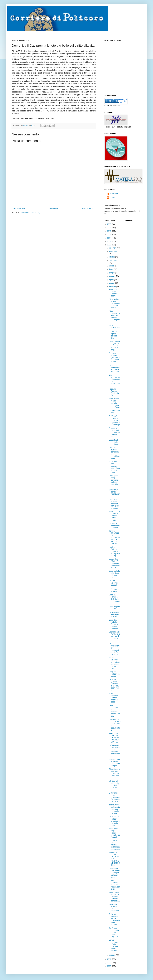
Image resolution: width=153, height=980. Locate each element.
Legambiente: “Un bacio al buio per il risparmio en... (115, 636)
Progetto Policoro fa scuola (114, 674)
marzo (112, 283)
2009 (109, 966)
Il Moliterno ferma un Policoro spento (113, 293)
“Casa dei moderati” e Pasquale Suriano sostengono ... (115, 316)
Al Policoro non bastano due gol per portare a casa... (114, 467)
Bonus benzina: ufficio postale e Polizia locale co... (114, 945)
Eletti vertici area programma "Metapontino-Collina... (115, 797)
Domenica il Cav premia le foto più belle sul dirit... (114, 873)
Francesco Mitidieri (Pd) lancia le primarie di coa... (114, 357)
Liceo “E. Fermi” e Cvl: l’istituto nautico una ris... (115, 599)
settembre (113, 260)
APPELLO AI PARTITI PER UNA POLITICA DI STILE (114, 738)
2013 (109, 241)
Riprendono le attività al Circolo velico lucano (114, 516)
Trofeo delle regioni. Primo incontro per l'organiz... (115, 833)
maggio (112, 276)
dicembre (113, 248)
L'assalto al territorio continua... (114, 442)
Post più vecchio (88, 208)
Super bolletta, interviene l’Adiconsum (115, 574)
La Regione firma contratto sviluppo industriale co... (114, 481)
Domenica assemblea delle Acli (114, 526)
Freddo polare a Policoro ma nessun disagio (114, 763)
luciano (112, 197)
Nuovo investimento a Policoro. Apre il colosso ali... (114, 332)
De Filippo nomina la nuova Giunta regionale (114, 932)
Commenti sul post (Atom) (30, 213)
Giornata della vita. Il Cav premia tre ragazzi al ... (114, 773)
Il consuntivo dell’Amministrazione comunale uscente (114, 809)
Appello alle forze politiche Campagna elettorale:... (115, 845)
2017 (109, 228)
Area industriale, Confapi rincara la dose (114, 698)
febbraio (113, 286)
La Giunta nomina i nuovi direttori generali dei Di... (115, 711)
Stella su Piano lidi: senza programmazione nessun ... (114, 919)
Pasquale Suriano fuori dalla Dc (114, 392)
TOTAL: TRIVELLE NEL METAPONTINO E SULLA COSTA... (114, 537)
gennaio (113, 955)
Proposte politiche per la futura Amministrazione (115, 885)
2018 (109, 224)
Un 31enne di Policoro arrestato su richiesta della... (115, 821)
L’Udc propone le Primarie (115, 608)
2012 (109, 245)
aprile (112, 280)
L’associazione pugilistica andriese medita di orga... (115, 346)
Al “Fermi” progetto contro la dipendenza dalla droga (115, 420)
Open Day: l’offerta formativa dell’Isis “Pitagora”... (115, 624)
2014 (109, 238)
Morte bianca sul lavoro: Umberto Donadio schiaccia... (114, 897)
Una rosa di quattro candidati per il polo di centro (114, 504)
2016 (109, 231)
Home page (54, 208)
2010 (109, 963)
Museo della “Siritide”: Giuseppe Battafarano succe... (115, 563)
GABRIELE (114, 194)
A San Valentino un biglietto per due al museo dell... (114, 663)
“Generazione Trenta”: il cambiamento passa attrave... (115, 304)
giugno (112, 273)
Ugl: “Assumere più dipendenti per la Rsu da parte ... (114, 649)
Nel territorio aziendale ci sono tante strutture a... (115, 368)
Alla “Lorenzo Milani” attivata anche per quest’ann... (115, 403)
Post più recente (19, 208)
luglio (112, 269)
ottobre (112, 257)
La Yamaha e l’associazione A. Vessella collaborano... (115, 751)
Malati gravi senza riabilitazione (114, 493)
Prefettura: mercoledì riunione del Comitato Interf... (115, 432)
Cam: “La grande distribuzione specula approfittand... (115, 685)
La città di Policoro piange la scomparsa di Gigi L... (114, 551)
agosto (112, 266)
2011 (109, 959)
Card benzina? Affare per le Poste (115, 614)
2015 (109, 235)
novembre (113, 251)
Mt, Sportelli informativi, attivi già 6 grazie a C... (114, 785)
